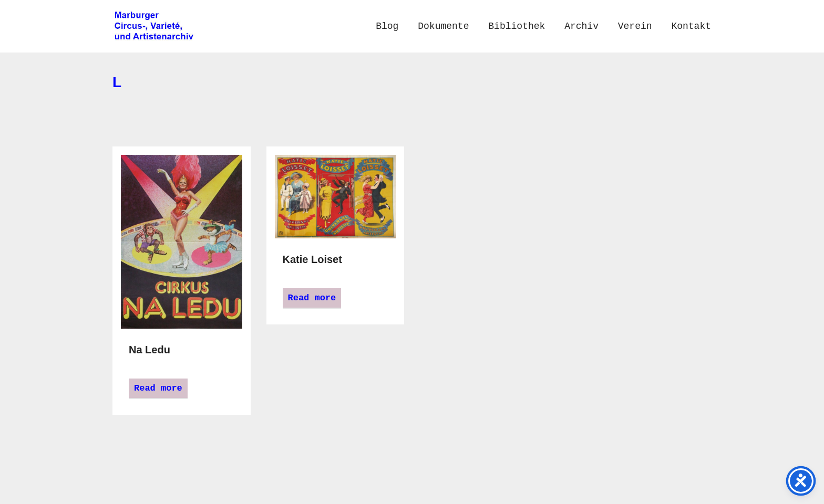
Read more (158, 388)
